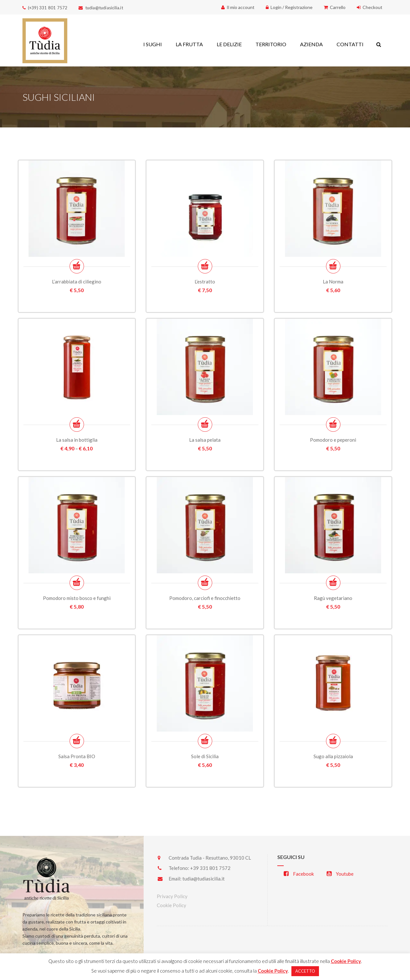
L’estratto (205, 282)
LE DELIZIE (229, 44)
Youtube (340, 874)
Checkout (370, 7)
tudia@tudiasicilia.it (204, 879)
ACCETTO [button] (305, 971)
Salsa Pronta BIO (77, 756)
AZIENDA (311, 44)
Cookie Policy (172, 905)
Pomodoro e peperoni (333, 440)
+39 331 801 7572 (210, 868)
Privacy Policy (172, 896)
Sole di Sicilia (205, 756)
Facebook (299, 874)
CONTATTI (350, 44)
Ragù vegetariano (333, 598)
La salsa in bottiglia (77, 440)
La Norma (333, 282)
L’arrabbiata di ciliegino (77, 282)
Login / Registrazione (289, 7)
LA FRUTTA (189, 44)
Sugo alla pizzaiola (333, 756)
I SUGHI (153, 44)
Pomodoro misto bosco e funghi (77, 598)
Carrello (335, 7)
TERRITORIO (271, 44)
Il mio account (238, 7)
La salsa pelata (205, 440)
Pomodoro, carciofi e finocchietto (205, 598)
